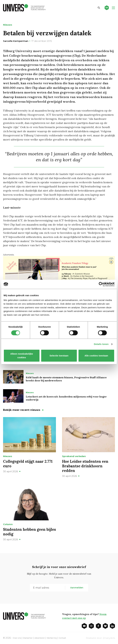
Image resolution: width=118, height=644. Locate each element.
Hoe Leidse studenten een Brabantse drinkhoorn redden (85, 466)
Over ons (18, 638)
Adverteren (43, 638)
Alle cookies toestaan (96, 356)
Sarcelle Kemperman (16, 41)
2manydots (109, 638)
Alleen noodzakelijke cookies (22, 356)
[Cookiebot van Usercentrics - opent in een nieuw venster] (101, 284)
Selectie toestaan (59, 356)
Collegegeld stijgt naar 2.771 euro (28, 464)
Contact (69, 638)
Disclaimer (30, 638)
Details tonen (101, 344)
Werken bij (57, 638)
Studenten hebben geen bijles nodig (29, 532)
